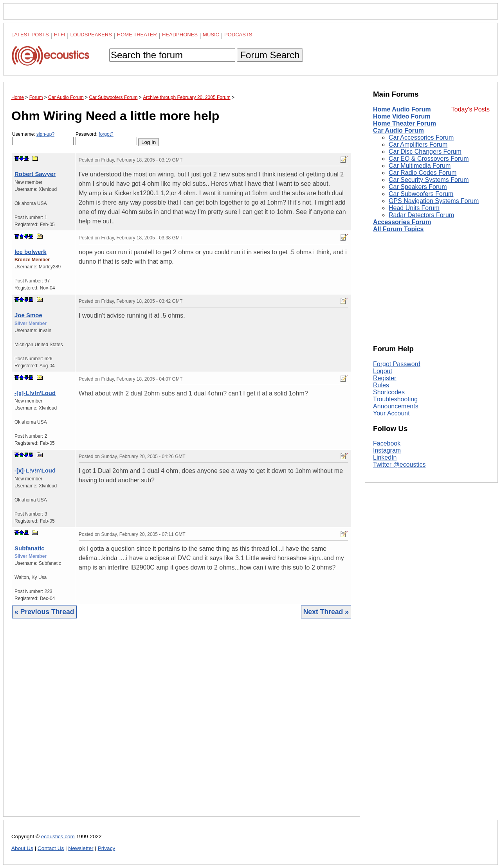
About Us (22, 848)
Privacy (107, 848)
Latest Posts (30, 35)
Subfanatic (30, 548)
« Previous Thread (44, 612)
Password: (106, 138)
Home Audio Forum (402, 109)
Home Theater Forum (405, 123)
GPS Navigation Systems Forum (434, 201)
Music (211, 35)
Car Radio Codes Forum (423, 173)
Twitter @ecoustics (399, 465)
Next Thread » (326, 612)
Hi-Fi (60, 35)
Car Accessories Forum (421, 137)
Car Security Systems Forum (429, 180)
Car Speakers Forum (418, 187)
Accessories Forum (402, 222)
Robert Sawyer (35, 174)
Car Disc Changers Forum (425, 152)
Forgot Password (397, 364)
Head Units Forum (414, 208)
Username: (43, 138)
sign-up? (45, 134)
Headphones (180, 35)
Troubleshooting (395, 399)
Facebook (387, 443)
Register (385, 378)
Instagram (387, 450)
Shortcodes (389, 392)
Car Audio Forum (398, 130)
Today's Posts (470, 109)
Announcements (396, 406)
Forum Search (270, 55)
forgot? (106, 134)
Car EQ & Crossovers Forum (429, 159)
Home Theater (137, 35)
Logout (383, 371)
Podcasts (238, 35)
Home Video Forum (402, 116)
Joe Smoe (28, 315)
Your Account (391, 413)
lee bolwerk (31, 252)
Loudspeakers (91, 35)
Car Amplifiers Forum (418, 145)
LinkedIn (385, 457)
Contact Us (51, 848)
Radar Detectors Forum (421, 215)
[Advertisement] (182, 723)
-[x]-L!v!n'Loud (35, 393)
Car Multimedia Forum (420, 166)
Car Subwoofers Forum (421, 194)
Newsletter (81, 848)
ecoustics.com (58, 837)
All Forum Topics (398, 229)
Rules (381, 385)
